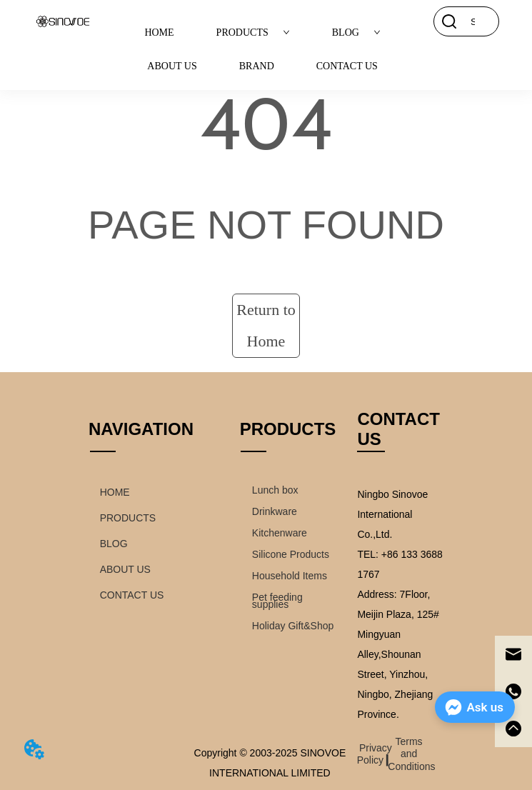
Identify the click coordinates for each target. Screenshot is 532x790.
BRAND (257, 66)
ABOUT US (172, 66)
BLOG (356, 32)
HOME (159, 32)
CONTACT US (347, 66)
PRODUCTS (253, 32)
